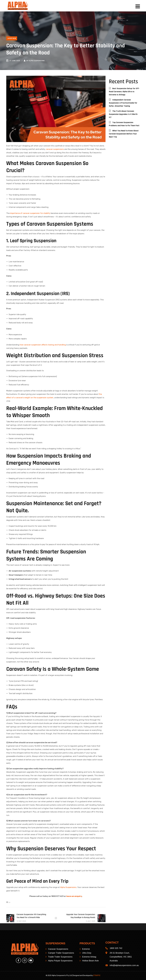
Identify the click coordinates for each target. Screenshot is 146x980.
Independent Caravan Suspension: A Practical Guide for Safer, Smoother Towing (123, 103)
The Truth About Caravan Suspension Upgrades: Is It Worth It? (123, 114)
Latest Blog (12, 38)
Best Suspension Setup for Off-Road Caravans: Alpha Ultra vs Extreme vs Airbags (124, 92)
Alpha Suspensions (37, 61)
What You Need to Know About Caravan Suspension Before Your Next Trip (124, 134)
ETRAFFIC (97, 975)
